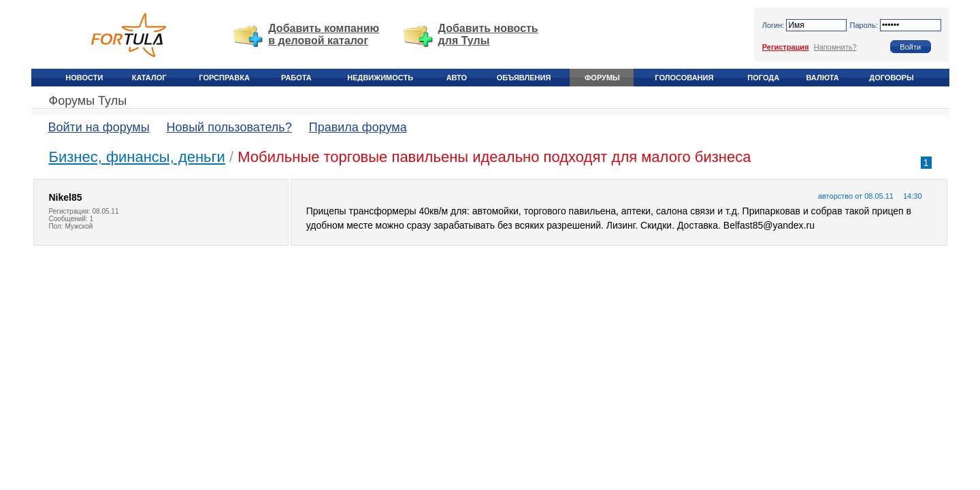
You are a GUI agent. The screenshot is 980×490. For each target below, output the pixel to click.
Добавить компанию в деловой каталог (324, 34)
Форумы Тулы (88, 101)
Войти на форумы (99, 127)
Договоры (891, 78)
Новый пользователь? (229, 127)
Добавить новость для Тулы (488, 34)
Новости (84, 78)
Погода (763, 78)
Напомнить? (835, 47)
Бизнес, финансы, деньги (137, 157)
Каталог (149, 78)
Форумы (602, 78)
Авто (457, 78)
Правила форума (358, 127)
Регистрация (786, 47)
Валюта (822, 78)
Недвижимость (380, 78)
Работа (296, 78)
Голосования (684, 78)
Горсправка (224, 78)
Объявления (524, 78)
